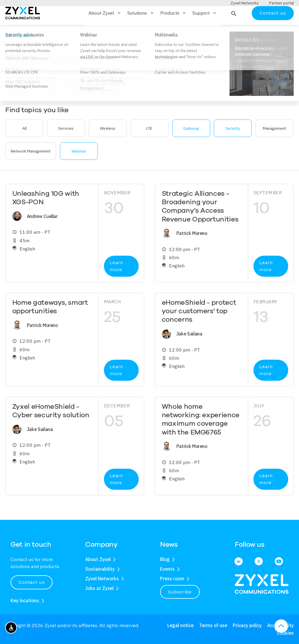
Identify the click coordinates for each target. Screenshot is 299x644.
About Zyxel (98, 559)
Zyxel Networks (102, 579)
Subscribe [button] (180, 592)
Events (167, 569)
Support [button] (205, 30)
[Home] (23, 30)
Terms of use (213, 626)
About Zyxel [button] (105, 30)
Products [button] (173, 30)
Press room (172, 579)
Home (11, 51)
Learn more (117, 283)
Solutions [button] (141, 30)
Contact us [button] (32, 582)
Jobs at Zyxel (99, 588)
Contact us (273, 30)
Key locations (25, 600)
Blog (165, 559)
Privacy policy (247, 626)
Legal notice (180, 626)
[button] (233, 30)
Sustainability (100, 569)
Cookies (285, 633)
